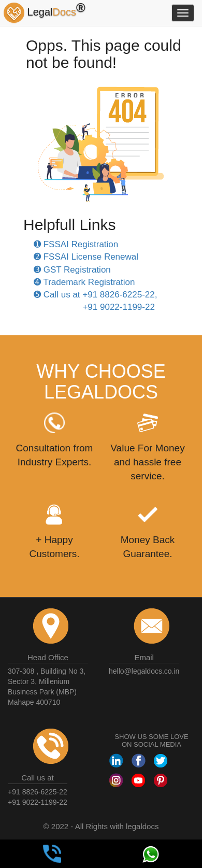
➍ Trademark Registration (84, 282)
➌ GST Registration (72, 270)
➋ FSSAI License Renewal (86, 257)
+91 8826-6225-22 (38, 792)
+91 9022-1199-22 (38, 802)
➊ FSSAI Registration (76, 244)
